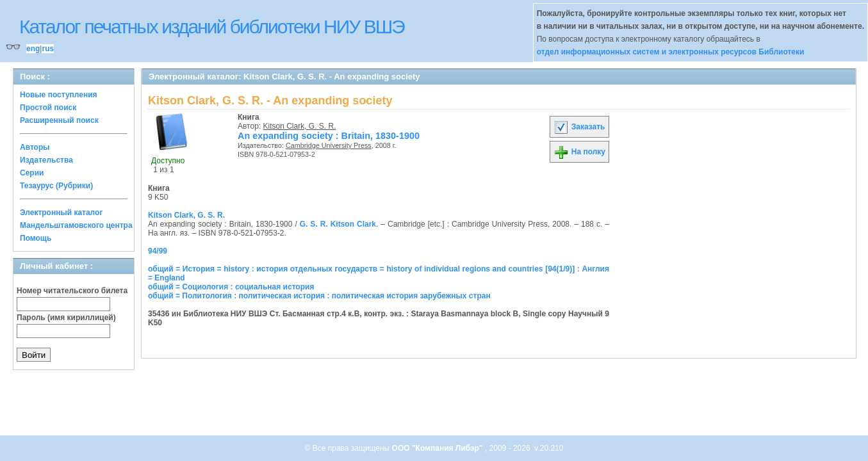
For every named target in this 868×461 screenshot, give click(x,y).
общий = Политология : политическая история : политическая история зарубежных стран (319, 296)
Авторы (35, 147)
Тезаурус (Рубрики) (56, 186)
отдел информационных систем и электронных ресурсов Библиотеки (671, 52)
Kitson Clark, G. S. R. (300, 126)
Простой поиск (48, 108)
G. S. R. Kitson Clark (338, 224)
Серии (32, 173)
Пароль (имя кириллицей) (66, 318)
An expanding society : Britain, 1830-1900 (329, 136)
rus (48, 49)
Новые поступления (59, 95)
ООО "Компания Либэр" (438, 448)
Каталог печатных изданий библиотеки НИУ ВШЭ (212, 27)
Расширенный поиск (59, 120)
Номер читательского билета (72, 291)
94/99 (158, 251)
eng (33, 49)
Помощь (36, 238)
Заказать (579, 127)
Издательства (46, 160)
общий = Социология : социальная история (231, 287)
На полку (579, 152)
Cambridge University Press (329, 145)
